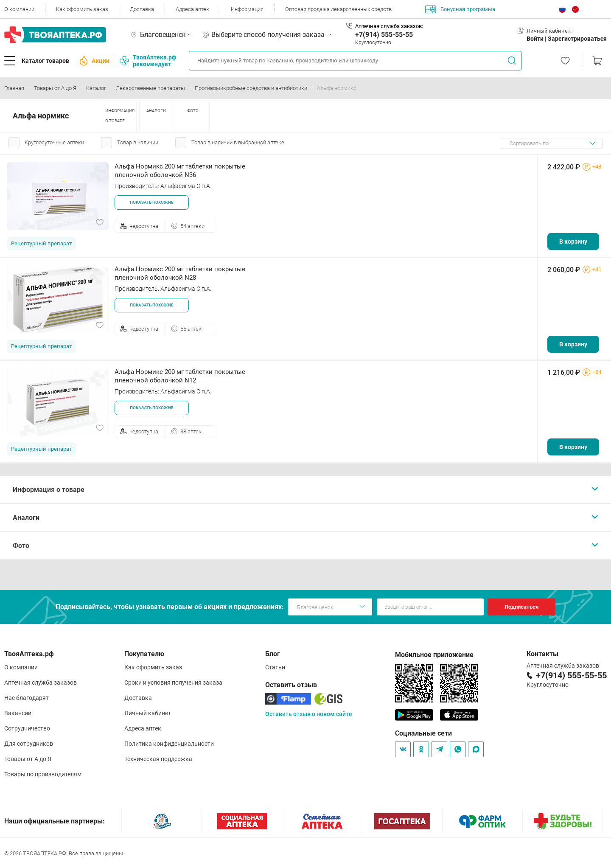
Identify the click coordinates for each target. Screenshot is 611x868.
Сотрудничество (27, 728)
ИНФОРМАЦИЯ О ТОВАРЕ (120, 116)
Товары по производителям (43, 774)
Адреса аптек (192, 9)
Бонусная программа (460, 9)
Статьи (275, 667)
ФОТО (193, 111)
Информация (247, 9)
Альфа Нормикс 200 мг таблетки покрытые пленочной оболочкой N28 (180, 273)
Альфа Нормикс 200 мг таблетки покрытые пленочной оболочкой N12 (180, 376)
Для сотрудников (29, 744)
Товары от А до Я (28, 759)
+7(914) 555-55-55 (384, 35)
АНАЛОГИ (156, 111)
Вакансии (18, 713)
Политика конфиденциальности (169, 744)
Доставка (142, 9)
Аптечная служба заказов (41, 683)
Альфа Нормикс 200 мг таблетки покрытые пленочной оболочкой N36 (180, 171)
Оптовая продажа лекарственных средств (338, 9)
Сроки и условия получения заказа (173, 683)
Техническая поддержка (158, 759)
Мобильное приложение (434, 655)
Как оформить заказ (82, 9)
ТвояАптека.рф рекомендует (148, 61)
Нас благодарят (27, 698)
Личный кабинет (148, 713)
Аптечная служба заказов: (389, 26)
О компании (19, 9)
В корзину (573, 242)
